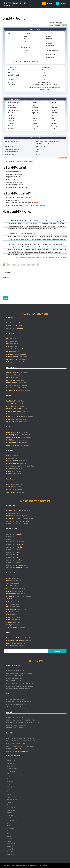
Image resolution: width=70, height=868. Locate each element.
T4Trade (10, 802)
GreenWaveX (11, 828)
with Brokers (19, 596)
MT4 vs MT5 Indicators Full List (16, 704)
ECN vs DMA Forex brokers (15, 678)
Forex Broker (15, 749)
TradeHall (10, 831)
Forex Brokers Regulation (14, 717)
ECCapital (10, 815)
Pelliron (10, 839)
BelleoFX (10, 782)
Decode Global (12, 771)
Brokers (17, 443)
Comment (6, 277)
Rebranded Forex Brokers (14, 728)
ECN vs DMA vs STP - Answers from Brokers (20, 683)
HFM (9, 789)
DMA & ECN (18, 411)
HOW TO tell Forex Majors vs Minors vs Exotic (21, 746)
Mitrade (10, 813)
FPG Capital (11, 761)
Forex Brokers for (17, 524)
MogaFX (10, 795)
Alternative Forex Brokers (20, 466)
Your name (6, 272)
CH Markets (11, 766)
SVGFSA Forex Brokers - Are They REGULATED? (21, 720)
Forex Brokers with (18, 521)
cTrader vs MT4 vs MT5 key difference (19, 702)
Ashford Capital (12, 800)
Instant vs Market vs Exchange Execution (19, 686)
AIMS (9, 792)
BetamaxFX (11, 763)
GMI (8, 779)
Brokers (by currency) (18, 516)
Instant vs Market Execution (15, 670)
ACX (8, 826)
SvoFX (9, 836)
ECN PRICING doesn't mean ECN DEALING (19, 673)
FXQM (9, 841)
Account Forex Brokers (20, 638)
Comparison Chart (16, 419)
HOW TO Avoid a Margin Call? (16, 743)
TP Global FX (11, 844)
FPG (8, 784)
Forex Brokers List (15, 3)
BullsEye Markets (13, 769)
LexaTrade (11, 818)
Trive (9, 776)
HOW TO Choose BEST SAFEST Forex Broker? (21, 741)
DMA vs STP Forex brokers (15, 681)
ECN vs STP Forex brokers (15, 676)
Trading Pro (11, 787)
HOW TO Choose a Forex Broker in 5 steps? (20, 738)
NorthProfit (11, 852)
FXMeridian (11, 849)
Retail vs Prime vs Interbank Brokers (18, 689)
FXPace (9, 774)
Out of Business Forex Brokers (16, 725)
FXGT (9, 797)
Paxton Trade (12, 808)
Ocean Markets (12, 821)
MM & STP (17, 409)
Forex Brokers (13, 323)
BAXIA (9, 823)
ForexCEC (10, 846)
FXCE (9, 833)
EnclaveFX (10, 854)
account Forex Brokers (17, 385)
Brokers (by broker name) (19, 518)
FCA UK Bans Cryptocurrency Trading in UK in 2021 (23, 723)
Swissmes (10, 805)
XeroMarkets (11, 810)
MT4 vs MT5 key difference (15, 699)
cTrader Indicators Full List (15, 707)
